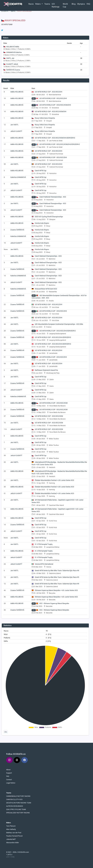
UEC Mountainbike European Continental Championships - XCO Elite (57, 324)
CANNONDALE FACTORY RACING (18, 796)
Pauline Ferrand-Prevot (14, 836)
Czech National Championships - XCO (47, 256)
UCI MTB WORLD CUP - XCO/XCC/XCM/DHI (53, 105)
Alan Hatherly (11, 829)
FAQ (88, 4)
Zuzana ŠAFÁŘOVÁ (17, 230)
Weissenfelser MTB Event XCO (44, 289)
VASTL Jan (10, 58)
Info (6, 732)
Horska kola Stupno (40, 223)
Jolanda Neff (11, 839)
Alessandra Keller (13, 843)
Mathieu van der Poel (14, 833)
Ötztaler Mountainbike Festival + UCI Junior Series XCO (53, 480)
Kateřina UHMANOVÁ (18, 177)
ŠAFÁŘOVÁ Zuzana (13, 70)
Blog (74, 4)
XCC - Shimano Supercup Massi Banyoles (53, 603)
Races (31, 4)
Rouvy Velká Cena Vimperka (43, 118)
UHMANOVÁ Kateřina (14, 52)
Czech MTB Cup (39, 171)
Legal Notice (11, 783)
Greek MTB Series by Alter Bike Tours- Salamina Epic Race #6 (55, 571)
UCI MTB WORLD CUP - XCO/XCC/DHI (47, 92)
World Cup (65, 5)
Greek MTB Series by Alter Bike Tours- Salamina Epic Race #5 (55, 577)
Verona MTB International (42, 564)
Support (9, 773)
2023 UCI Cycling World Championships (47, 217)
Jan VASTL (14, 125)
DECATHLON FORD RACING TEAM (19, 803)
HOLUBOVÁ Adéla (13, 47)
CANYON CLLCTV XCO (14, 799)
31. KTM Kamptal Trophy (42, 544)
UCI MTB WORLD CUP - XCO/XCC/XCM (52, 403)
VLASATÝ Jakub (12, 64)
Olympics (81, 4)
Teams (47, 4)
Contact (9, 780)
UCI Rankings (56, 5)
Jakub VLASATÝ (16, 131)
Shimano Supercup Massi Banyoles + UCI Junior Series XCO (55, 590)
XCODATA (5, 11)
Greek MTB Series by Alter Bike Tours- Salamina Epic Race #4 (55, 584)
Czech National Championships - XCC (51, 197)
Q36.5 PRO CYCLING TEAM (16, 809)
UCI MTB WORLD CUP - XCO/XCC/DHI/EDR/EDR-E (56, 331)
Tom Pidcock (11, 826)
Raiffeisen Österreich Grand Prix (45, 370)
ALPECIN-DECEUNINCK (15, 806)
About (8, 770)
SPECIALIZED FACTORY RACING (18, 813)
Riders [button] (38, 4)
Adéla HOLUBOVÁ (17, 92)
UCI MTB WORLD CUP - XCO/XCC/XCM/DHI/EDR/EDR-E (53, 138)
